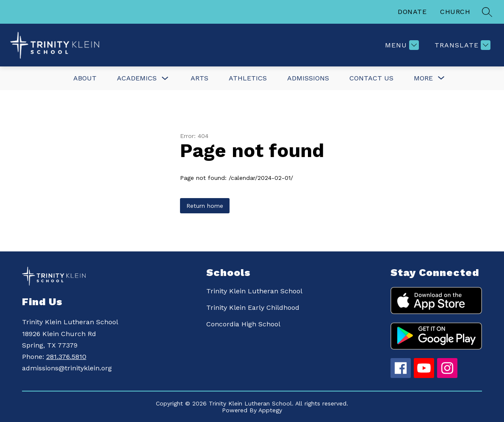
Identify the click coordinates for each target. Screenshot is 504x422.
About (85, 78)
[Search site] (487, 12)
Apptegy (270, 410)
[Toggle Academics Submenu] (165, 79)
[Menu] (401, 45)
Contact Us (371, 78)
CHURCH (455, 12)
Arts (199, 78)
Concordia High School (243, 324)
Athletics (248, 78)
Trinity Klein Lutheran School (254, 291)
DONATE (412, 12)
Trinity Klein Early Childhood (253, 308)
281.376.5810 (66, 357)
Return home (205, 206)
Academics (137, 78)
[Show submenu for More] (423, 78)
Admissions (308, 78)
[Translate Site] (461, 45)
